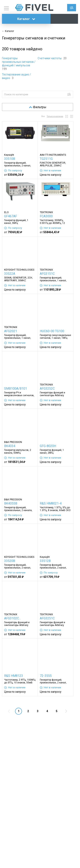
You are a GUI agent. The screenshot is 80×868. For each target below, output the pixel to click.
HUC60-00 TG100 (52, 331)
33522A (10, 274)
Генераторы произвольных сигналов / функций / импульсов (19, 62)
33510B (10, 159)
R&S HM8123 (14, 676)
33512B (45, 561)
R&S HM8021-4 (51, 503)
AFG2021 (11, 331)
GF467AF (11, 216)
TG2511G (46, 159)
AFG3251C (47, 618)
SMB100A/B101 (16, 389)
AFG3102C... (12, 618)
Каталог (26, 19)
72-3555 (46, 676)
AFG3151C (47, 274)
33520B (10, 561)
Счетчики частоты (50, 58)
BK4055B (11, 503)
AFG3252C (47, 389)
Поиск (72, 8)
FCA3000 (46, 216)
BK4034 (10, 446)
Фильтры (38, 107)
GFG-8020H (48, 446)
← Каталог (8, 31)
